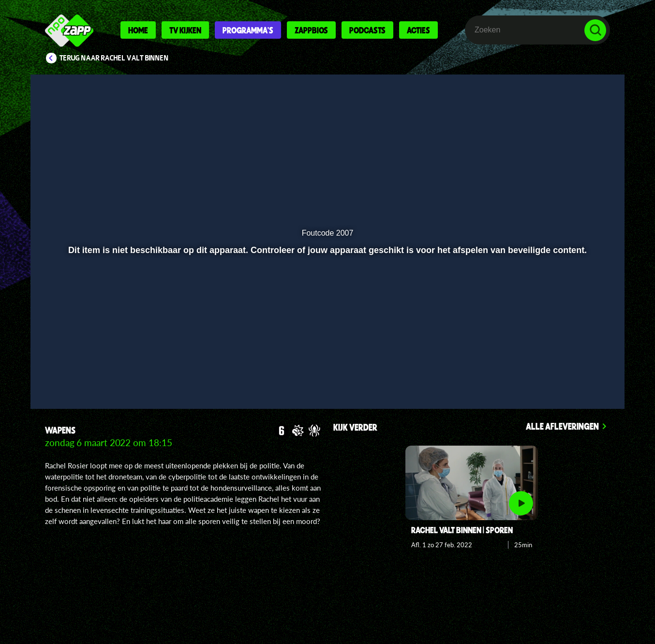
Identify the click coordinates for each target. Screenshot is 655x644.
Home (138, 30)
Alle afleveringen (562, 426)
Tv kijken (185, 30)
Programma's (248, 30)
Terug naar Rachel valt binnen (114, 58)
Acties (418, 30)
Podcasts (367, 30)
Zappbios (311, 30)
